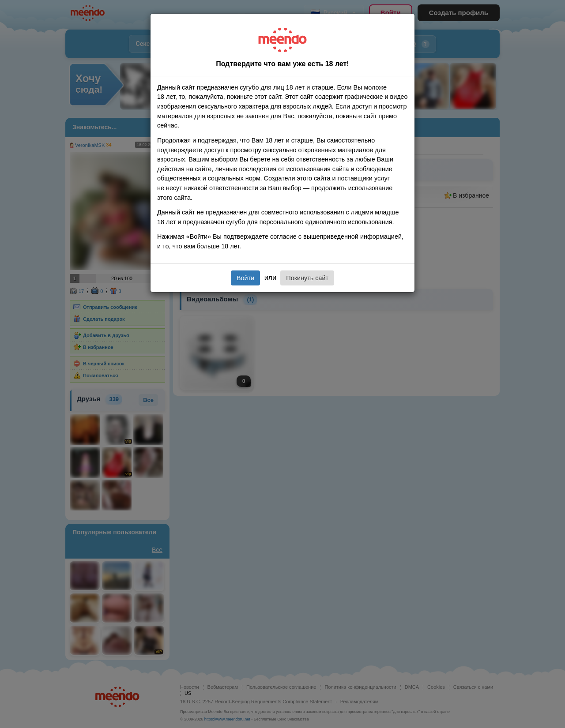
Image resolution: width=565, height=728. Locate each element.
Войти (245, 278)
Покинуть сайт (307, 278)
